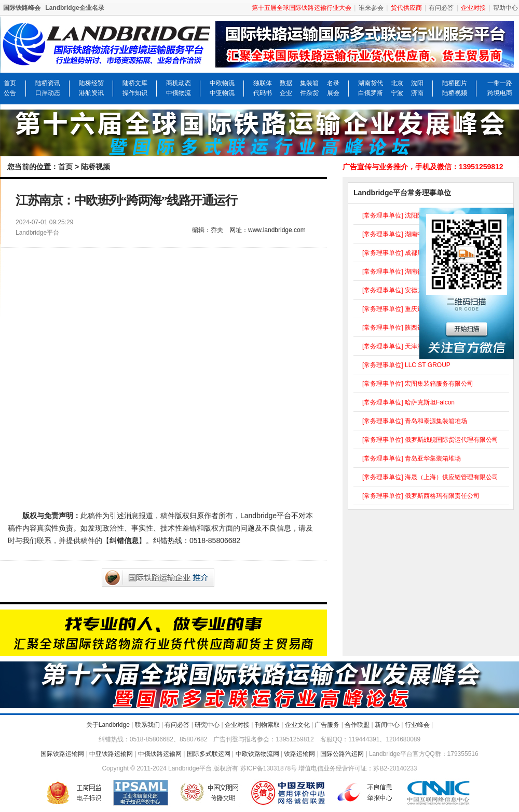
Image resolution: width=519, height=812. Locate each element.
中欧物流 (222, 83)
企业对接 (237, 725)
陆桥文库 (135, 83)
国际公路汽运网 (342, 754)
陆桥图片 (455, 83)
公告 (10, 93)
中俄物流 (179, 93)
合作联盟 (357, 725)
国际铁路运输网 (62, 754)
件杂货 (309, 93)
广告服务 (327, 725)
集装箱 (309, 83)
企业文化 (297, 725)
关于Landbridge (108, 725)
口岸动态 (48, 93)
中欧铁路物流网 (257, 754)
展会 (333, 93)
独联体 (263, 83)
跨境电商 (500, 93)
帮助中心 (506, 8)
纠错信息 (124, 540)
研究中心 (207, 725)
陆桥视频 (455, 93)
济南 (417, 93)
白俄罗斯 (371, 93)
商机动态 (179, 83)
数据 (286, 83)
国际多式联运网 (209, 754)
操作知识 (135, 93)
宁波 (397, 93)
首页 (10, 83)
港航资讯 (91, 93)
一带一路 (500, 83)
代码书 (263, 93)
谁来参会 (371, 8)
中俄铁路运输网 (160, 754)
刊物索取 (267, 725)
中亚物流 (222, 93)
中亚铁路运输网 (111, 754)
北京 (397, 83)
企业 (286, 93)
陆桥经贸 (91, 83)
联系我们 (147, 725)
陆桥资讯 (48, 83)
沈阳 (417, 83)
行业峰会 (417, 725)
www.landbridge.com (277, 230)
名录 (333, 83)
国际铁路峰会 (22, 8)
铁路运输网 (299, 754)
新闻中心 (387, 725)
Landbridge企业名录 (74, 8)
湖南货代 (371, 83)
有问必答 (441, 8)
